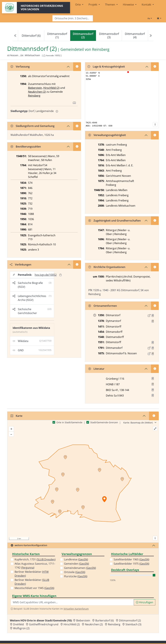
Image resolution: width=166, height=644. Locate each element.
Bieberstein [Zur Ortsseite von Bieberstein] (83, 620)
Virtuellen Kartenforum (76, 609)
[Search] (73, 18)
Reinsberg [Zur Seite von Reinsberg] (101, 49)
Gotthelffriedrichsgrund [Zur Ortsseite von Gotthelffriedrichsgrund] (44, 624)
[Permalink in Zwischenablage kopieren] (60, 275)
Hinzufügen (145, 602)
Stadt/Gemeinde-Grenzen (104, 422)
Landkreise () (76, 559)
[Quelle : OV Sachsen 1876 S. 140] (153, 354)
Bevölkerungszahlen (26, 147)
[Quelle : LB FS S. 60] (153, 316)
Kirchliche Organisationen (107, 267)
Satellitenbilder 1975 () (131, 564)
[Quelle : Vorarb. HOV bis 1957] (153, 342)
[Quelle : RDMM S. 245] (153, 321)
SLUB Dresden (46, 559)
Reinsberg (34, 96)
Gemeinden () (77, 564)
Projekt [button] (93, 5)
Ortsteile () (75, 572)
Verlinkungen (21, 265)
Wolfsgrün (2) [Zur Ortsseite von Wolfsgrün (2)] (21, 628)
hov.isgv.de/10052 (46, 275)
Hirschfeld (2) (51, 88)
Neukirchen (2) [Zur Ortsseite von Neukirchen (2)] (94, 624)
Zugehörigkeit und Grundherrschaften (115, 221)
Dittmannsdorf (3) (109, 35)
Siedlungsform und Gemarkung (33, 126)
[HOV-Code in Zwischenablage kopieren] (44, 56)
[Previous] (15, 36)
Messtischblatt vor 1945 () (34, 588)
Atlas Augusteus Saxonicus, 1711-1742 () (35, 566)
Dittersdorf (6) (31, 36)
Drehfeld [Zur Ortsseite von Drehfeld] (18, 624)
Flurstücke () (76, 576)
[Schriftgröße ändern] (150, 18)
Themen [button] (110, 5)
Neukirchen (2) (37, 92)
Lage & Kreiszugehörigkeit (106, 67)
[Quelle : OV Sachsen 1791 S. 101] (153, 348)
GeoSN (49, 588)
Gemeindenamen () (80, 568)
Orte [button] (78, 5)
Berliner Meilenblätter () (32, 574)
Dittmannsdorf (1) (57, 35)
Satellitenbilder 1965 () (131, 559)
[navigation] (83, 36)
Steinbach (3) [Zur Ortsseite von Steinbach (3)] (133, 624)
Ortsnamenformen (103, 306)
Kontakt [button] (147, 5)
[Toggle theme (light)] (159, 18)
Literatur (96, 369)
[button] (153, 316)
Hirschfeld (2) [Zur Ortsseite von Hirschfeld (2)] (72, 624)
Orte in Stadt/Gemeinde (69, 422)
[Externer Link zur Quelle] (149, 316)
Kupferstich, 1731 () (35, 559)
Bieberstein (35, 88)
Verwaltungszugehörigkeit (107, 135)
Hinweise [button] (129, 5)
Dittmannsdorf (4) (135, 35)
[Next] (151, 36)
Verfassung (20, 67)
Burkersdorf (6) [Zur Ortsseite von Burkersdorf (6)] (105, 620)
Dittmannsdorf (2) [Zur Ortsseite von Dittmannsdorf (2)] (130, 620)
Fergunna (28, 568)
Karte (16, 416)
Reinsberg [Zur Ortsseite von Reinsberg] (114, 624)
